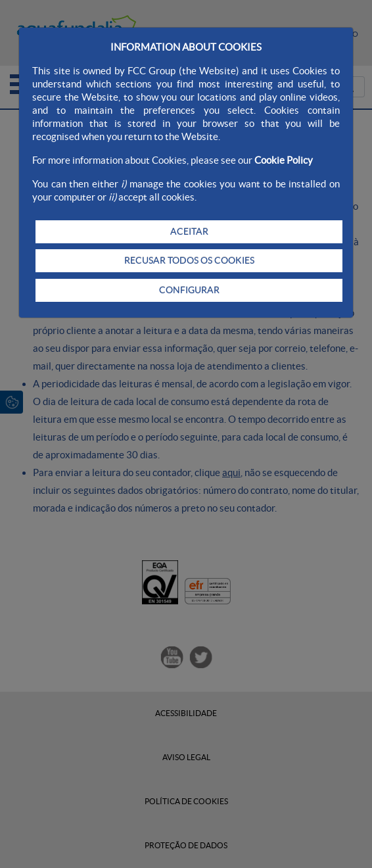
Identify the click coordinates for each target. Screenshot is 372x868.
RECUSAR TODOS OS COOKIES (189, 260)
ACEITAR (189, 231)
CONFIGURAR (189, 290)
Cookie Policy (284, 160)
